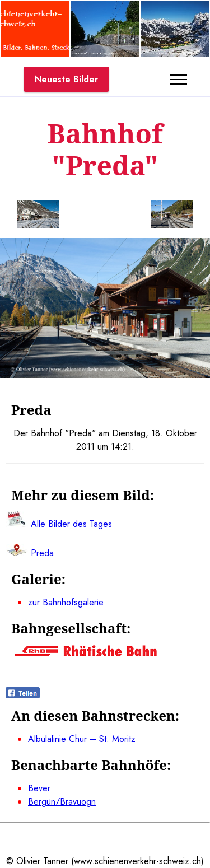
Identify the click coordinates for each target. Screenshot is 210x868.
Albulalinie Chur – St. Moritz (82, 739)
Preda (42, 553)
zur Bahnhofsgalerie (66, 602)
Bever (39, 788)
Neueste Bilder (66, 79)
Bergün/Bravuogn (62, 802)
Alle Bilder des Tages (71, 524)
